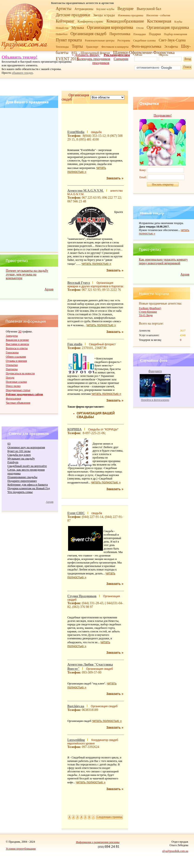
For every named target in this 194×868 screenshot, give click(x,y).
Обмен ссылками (16, 357)
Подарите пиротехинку (22, 481)
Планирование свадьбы (22, 477)
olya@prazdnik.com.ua (175, 851)
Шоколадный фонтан (95, 53)
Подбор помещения (176, 34)
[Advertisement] (30, 180)
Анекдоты (12, 336)
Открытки (12, 365)
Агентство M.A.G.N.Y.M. (85, 191)
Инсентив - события (158, 15)
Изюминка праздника (131, 15)
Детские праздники (73, 15)
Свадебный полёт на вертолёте (27, 466)
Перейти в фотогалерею (155, 400)
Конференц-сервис (90, 22)
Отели (140, 28)
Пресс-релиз (13, 386)
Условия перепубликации (21, 849)
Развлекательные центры (100, 40)
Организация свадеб (88, 34)
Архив (49, 289)
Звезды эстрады (104, 15)
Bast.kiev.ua (76, 706)
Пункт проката (69, 40)
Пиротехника (120, 34)
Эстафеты (171, 47)
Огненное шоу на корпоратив (26, 447)
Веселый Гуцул (79, 283)
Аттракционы (84, 9)
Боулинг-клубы (105, 9)
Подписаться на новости (20, 373)
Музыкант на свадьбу (21, 458)
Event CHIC (76, 513)
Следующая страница (109, 817)
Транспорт (92, 47)
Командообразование (125, 21)
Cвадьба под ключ (19, 455)
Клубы (178, 22)
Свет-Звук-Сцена (172, 40)
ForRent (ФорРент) (150, 308)
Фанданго (155, 371)
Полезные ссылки (16, 382)
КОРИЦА (74, 429)
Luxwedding (76, 740)
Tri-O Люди (146, 315)
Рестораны (124, 40)
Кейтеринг (65, 21)
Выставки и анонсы (17, 344)
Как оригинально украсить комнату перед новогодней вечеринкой (163, 261)
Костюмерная (159, 21)
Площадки (140, 34)
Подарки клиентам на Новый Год (29, 488)
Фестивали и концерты (115, 47)
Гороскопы (12, 352)
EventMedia (76, 132)
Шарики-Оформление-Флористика (144, 53)
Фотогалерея (13, 399)
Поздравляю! (163, 116)
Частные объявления (18, 403)
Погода (10, 378)
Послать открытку (163, 184)
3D (20, 332)
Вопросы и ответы (17, 348)
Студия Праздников (82, 596)
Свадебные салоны (144, 40)
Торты (77, 46)
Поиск (187, 67)
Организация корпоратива (110, 27)
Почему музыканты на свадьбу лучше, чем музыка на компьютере (27, 274)
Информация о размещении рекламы (98, 842)
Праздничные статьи (18, 390)
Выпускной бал (149, 9)
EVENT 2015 (67, 59)
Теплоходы (62, 47)
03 (9, 444)
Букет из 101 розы (19, 451)
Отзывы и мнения (16, 361)
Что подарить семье (20, 492)
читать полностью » (96, 264)
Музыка (78, 28)
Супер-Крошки (148, 312)
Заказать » (115, 178)
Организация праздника (168, 27)
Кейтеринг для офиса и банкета (28, 484)
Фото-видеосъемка (146, 46)
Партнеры (12, 369)
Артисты (64, 9)
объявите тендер (22, 73)
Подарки (155, 34)
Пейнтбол (62, 34)
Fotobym (13, 462)
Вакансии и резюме (17, 340)
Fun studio (75, 344)
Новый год (62, 28)
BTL (75, 53)
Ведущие (125, 9)
